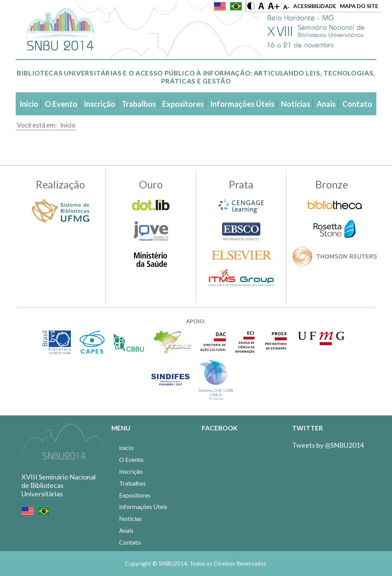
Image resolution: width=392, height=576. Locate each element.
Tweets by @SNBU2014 (328, 445)
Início (68, 125)
